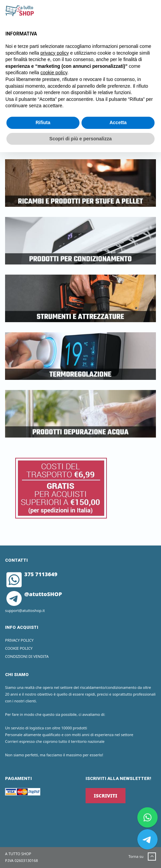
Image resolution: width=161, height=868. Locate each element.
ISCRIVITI (105, 796)
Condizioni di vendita (27, 656)
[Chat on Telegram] (147, 839)
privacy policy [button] (55, 53)
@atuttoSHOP (34, 594)
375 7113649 (32, 574)
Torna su (142, 857)
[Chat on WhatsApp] (147, 817)
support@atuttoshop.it (25, 610)
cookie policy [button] (54, 73)
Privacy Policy (19, 640)
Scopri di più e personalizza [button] (80, 139)
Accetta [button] (118, 122)
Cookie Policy (19, 648)
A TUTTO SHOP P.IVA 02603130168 (21, 857)
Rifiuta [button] (43, 122)
